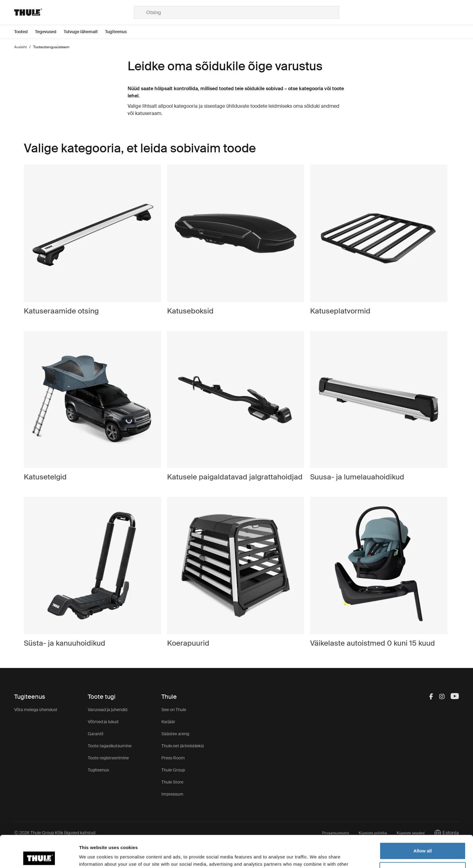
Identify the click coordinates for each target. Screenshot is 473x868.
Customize (423, 839)
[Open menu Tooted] (25, 32)
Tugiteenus (98, 770)
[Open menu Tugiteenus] (119, 32)
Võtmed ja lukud (103, 722)
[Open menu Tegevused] (49, 32)
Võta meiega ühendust (36, 710)
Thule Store (172, 782)
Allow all (423, 819)
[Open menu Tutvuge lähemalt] (84, 32)
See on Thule (174, 710)
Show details (93, 856)
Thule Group (173, 770)
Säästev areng (175, 734)
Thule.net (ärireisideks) (183, 746)
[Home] (74, 12)
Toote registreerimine (108, 758)
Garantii (95, 734)
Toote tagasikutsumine (110, 746)
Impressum (172, 794)
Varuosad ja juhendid (108, 710)
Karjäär (168, 722)
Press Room (173, 758)
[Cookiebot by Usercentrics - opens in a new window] (39, 856)
